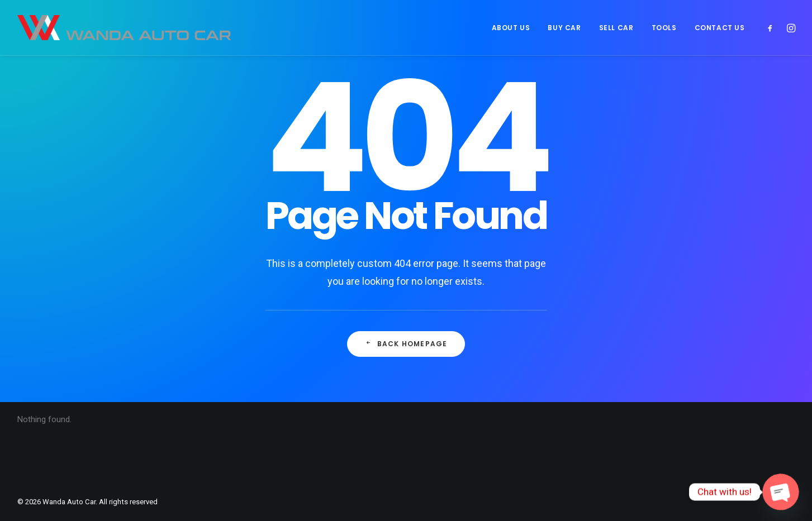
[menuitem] (511, 28)
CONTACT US (720, 28)
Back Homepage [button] (406, 344)
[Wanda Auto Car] (124, 28)
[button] (773, 28)
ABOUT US (511, 28)
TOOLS (664, 28)
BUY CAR (564, 28)
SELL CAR (616, 28)
